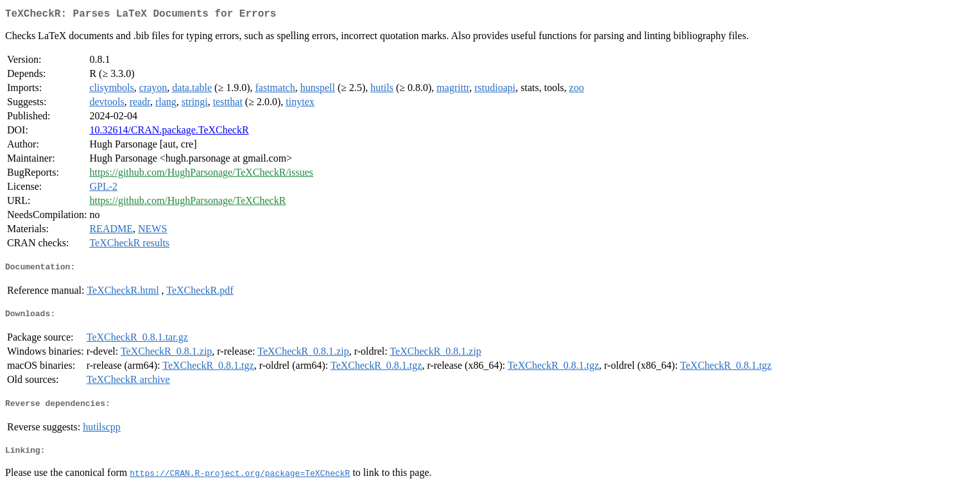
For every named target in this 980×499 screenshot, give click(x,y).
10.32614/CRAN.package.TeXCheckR (169, 132)
